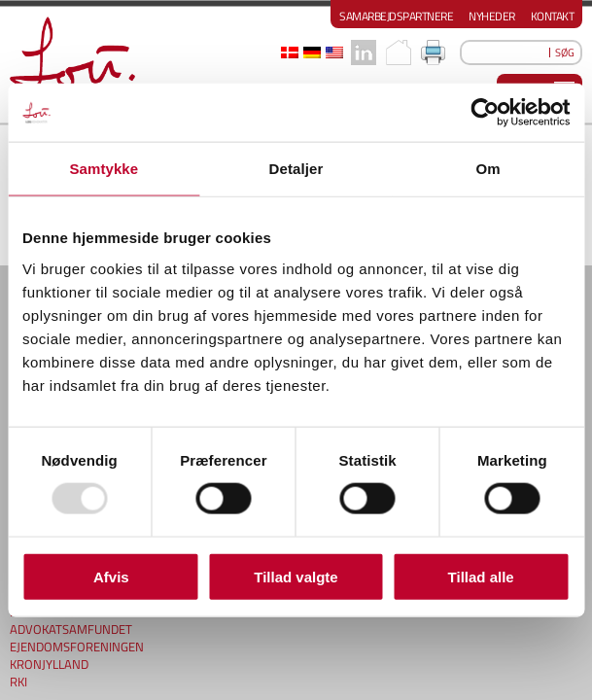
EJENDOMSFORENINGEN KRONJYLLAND (77, 643)
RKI (18, 669)
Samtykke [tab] (104, 169)
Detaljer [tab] (296, 169)
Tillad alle (481, 576)
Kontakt (553, 16)
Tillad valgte (296, 576)
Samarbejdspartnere (396, 16)
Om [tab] (488, 169)
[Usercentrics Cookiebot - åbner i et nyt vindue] (485, 113)
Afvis (111, 576)
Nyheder (492, 16)
